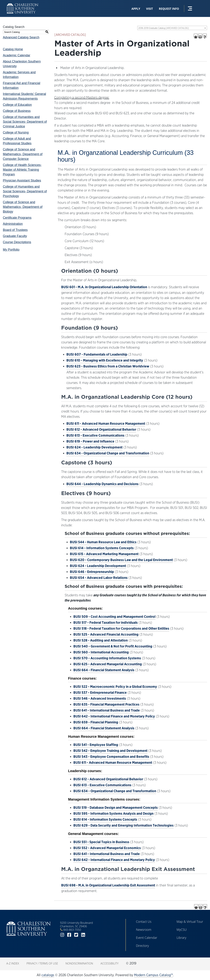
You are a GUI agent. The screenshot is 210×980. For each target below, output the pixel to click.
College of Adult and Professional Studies (17, 141)
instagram (62, 935)
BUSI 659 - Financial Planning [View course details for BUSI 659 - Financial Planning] (96, 722)
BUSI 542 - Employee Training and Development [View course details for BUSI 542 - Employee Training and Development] (110, 751)
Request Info (169, 9)
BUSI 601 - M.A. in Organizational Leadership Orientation (104, 287)
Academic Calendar (17, 55)
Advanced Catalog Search (21, 37)
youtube (90, 935)
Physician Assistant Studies (22, 180)
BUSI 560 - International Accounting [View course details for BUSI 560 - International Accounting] (101, 652)
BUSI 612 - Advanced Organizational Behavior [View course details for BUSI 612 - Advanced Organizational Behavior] (101, 429)
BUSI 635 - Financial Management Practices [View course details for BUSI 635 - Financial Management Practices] (106, 704)
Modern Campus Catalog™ (153, 975)
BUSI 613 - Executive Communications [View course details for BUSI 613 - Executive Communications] (95, 435)
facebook (69, 935)
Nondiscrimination (79, 963)
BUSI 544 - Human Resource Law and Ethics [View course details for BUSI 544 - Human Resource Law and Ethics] (103, 542)
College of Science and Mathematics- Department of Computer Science (23, 154)
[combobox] (172, 28)
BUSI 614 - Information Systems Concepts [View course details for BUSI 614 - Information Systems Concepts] (102, 548)
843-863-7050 (72, 930)
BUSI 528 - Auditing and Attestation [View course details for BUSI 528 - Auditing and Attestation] (101, 640)
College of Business (17, 111)
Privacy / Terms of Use (42, 963)
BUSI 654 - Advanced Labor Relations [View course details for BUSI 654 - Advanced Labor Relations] (99, 578)
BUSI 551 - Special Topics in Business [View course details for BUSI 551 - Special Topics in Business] (101, 842)
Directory (142, 946)
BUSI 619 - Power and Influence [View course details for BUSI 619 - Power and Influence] (90, 441)
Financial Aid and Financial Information (22, 85)
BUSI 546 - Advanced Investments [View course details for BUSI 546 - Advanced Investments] (100, 698)
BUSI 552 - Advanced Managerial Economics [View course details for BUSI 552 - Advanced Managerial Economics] (107, 848)
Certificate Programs (17, 218)
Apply (136, 9)
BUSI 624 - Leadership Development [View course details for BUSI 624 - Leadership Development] (94, 447)
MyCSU (182, 930)
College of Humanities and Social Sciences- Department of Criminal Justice (25, 122)
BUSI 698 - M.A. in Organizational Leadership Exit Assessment (108, 885)
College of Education (17, 105)
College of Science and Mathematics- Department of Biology (23, 207)
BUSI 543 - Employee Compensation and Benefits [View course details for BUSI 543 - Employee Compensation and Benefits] (111, 757)
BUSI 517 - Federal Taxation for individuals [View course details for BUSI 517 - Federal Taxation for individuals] (106, 622)
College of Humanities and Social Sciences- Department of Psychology (25, 191)
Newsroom (144, 930)
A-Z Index (13, 963)
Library (181, 938)
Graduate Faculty (15, 236)
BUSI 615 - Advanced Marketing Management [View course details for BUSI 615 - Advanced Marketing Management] (104, 554)
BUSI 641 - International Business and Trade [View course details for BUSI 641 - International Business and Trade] (107, 710)
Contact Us (144, 922)
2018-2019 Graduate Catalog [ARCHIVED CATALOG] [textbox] (164, 28)
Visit (150, 9)
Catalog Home (13, 49)
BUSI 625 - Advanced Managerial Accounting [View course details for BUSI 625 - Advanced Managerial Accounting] (108, 664)
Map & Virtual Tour (190, 922)
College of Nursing (16, 132)
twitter (76, 935)
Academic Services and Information (19, 75)
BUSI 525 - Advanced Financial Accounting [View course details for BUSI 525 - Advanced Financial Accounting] (106, 634)
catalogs (48, 975)
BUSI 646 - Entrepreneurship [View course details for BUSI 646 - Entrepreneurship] (92, 572)
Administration (13, 224)
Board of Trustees (15, 230)
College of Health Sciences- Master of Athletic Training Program (22, 170)
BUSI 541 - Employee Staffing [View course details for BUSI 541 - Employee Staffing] (96, 745)
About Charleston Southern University (22, 64)
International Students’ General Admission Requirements (25, 96)
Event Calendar (147, 938)
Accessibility (110, 963)
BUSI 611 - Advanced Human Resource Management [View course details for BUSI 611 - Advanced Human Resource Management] (106, 423)
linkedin (83, 935)
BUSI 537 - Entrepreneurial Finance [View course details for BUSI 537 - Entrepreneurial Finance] (100, 692)
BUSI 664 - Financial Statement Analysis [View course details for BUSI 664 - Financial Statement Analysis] (104, 670)
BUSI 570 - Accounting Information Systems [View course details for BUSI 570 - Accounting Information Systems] (107, 658)
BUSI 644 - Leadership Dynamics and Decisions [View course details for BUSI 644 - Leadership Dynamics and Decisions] (102, 484)
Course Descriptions (17, 242)
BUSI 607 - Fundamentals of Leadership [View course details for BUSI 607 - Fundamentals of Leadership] (97, 354)
